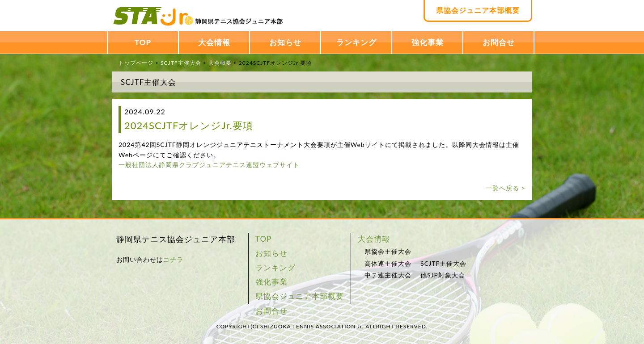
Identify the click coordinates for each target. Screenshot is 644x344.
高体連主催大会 (388, 264)
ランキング (356, 42)
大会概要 (220, 63)
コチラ (173, 259)
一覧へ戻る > (506, 188)
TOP (143, 42)
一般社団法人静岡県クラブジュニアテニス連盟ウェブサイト (209, 165)
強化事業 (428, 42)
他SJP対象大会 (443, 275)
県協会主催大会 (388, 252)
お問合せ (499, 42)
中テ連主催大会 (388, 275)
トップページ (136, 63)
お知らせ (285, 42)
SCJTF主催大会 (181, 63)
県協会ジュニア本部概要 (478, 10)
